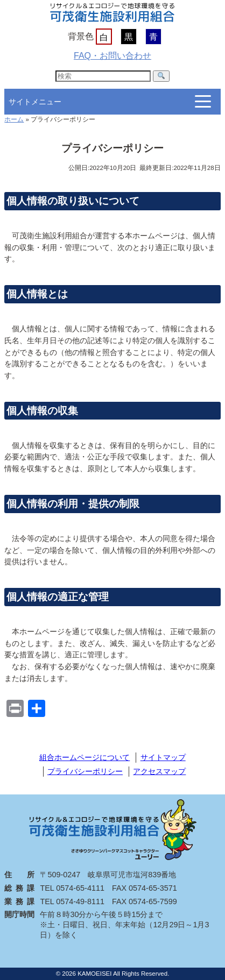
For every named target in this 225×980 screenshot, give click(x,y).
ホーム (14, 119)
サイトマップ (163, 757)
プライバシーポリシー (85, 771)
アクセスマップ (159, 771)
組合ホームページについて (85, 757)
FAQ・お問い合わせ (112, 56)
